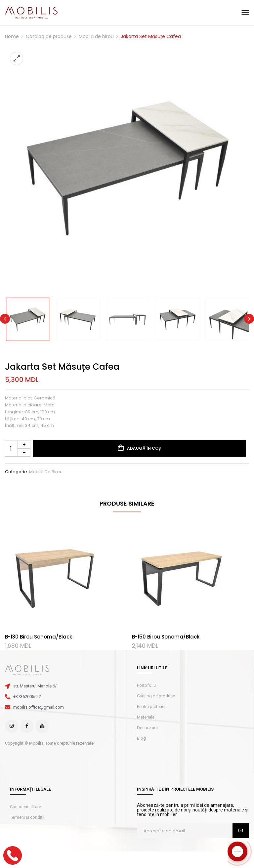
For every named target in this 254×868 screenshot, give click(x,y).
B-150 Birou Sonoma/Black (166, 637)
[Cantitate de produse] (18, 448)
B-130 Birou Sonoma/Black (39, 637)
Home (12, 36)
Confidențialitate (25, 807)
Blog (141, 738)
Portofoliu (146, 685)
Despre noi (147, 728)
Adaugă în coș (144, 448)
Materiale (146, 717)
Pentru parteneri (152, 706)
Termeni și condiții (27, 817)
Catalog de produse (49, 36)
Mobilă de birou (96, 36)
